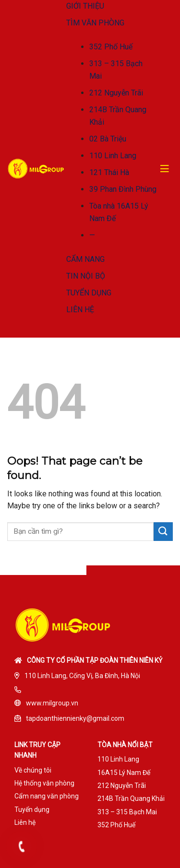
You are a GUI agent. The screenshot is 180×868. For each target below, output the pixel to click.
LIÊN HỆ (80, 310)
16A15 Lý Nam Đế (124, 773)
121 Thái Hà (109, 172)
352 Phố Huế (111, 47)
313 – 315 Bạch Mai (127, 812)
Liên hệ (25, 822)
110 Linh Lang (113, 156)
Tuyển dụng (32, 809)
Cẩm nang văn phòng (47, 796)
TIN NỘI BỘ (86, 276)
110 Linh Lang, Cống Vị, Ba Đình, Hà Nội (82, 676)
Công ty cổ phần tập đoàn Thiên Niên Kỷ (95, 660)
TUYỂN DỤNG (89, 293)
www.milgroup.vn (52, 703)
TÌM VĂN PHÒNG (95, 23)
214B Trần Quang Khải (131, 798)
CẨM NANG (85, 259)
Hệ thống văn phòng (44, 783)
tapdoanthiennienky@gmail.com (75, 718)
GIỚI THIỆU (85, 6)
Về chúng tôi (33, 770)
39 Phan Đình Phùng (123, 189)
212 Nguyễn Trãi (116, 93)
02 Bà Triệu (108, 139)
